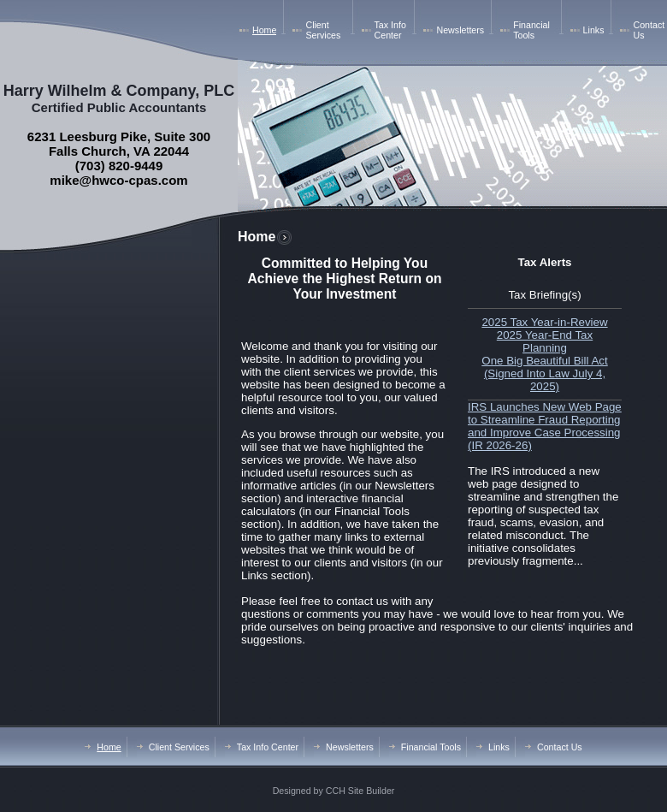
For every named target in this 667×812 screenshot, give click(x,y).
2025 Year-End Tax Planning (545, 341)
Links (594, 30)
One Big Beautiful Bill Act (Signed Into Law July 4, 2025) (544, 373)
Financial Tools (531, 30)
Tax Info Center (390, 30)
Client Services (323, 30)
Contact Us (560, 747)
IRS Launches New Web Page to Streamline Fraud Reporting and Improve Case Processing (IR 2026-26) (545, 426)
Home (264, 30)
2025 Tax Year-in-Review (544, 322)
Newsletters (460, 30)
